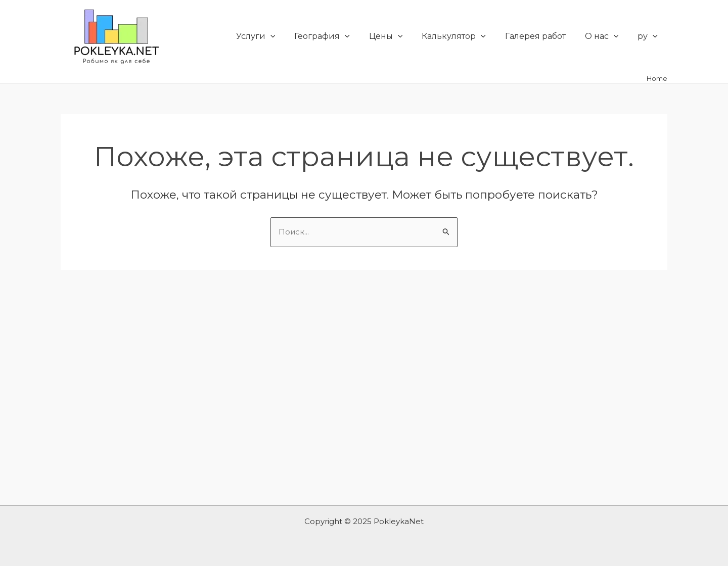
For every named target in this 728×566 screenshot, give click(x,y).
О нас (606, 36)
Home (657, 78)
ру (649, 36)
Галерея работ (543, 36)
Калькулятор (464, 36)
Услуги (275, 36)
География (339, 36)
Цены (400, 36)
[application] (290, 36)
